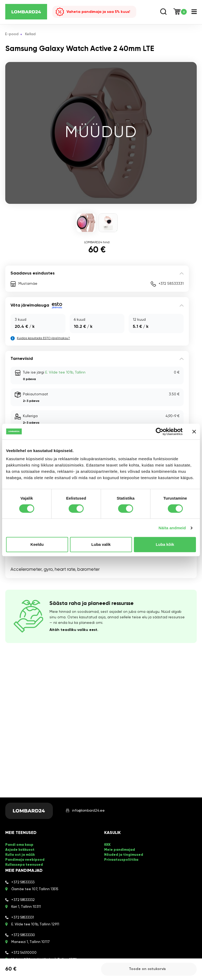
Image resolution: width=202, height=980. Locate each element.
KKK (107, 845)
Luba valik (101, 544)
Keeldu (37, 544)
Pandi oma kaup (19, 845)
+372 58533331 (171, 284)
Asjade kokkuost (20, 850)
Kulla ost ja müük (20, 854)
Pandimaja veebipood (25, 859)
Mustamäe (28, 284)
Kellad (31, 34)
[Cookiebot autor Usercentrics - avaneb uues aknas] (160, 432)
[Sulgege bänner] (194, 432)
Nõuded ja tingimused (123, 854)
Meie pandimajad (120, 850)
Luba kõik (165, 544)
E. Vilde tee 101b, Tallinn (65, 372)
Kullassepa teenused (24, 864)
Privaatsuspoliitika (121, 859)
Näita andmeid (172, 528)
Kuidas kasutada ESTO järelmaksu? (43, 338)
